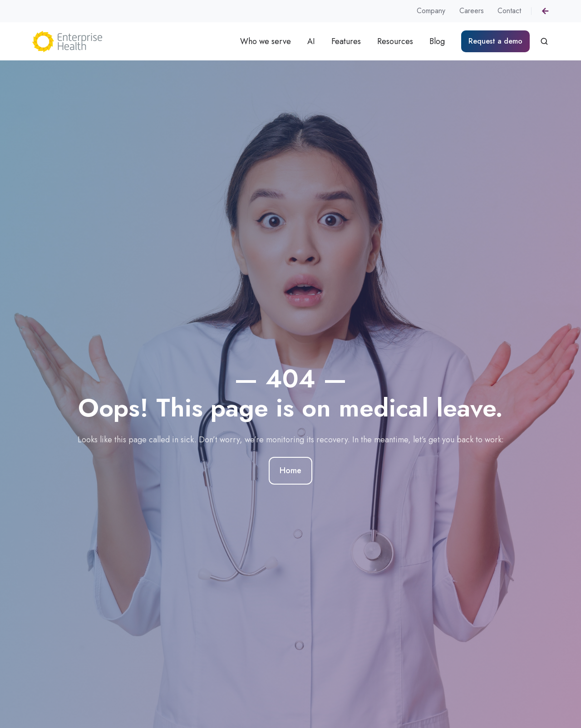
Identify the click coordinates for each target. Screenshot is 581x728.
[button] (544, 41)
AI (311, 41)
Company (431, 11)
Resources (395, 41)
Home (290, 471)
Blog (437, 41)
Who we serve (266, 41)
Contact (509, 11)
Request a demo (495, 41)
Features (346, 41)
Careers (472, 11)
